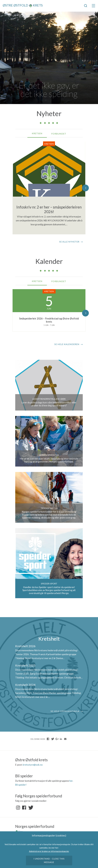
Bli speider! (21, 785)
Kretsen (37, 133)
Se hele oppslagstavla (65, 711)
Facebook (24, 808)
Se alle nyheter (69, 242)
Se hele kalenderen (67, 344)
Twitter (30, 808)
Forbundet (59, 134)
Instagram (18, 808)
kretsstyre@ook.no (33, 765)
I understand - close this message (49, 860)
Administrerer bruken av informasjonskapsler (49, 851)
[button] (85, 188)
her (71, 781)
